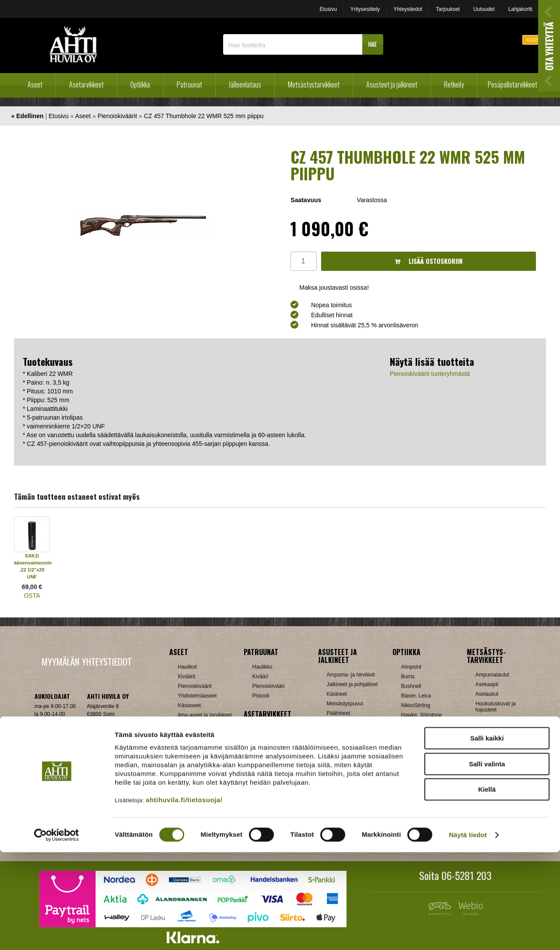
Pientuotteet (341, 795)
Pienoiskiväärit (117, 116)
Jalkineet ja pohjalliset (352, 684)
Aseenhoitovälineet (275, 729)
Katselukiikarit (417, 811)
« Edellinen (28, 116)
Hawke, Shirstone (422, 715)
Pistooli (261, 696)
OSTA (32, 596)
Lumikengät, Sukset (350, 785)
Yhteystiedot (408, 9)
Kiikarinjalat (266, 748)
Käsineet (337, 694)
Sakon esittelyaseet (201, 734)
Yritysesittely (365, 9)
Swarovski (413, 773)
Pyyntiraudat (490, 787)
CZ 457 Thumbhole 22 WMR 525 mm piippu (204, 116)
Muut (481, 806)
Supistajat (264, 777)
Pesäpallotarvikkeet (513, 84)
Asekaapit (487, 684)
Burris (408, 677)
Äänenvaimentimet (274, 806)
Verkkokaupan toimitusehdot (86, 776)
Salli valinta (487, 862)
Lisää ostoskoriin (429, 261)
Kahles (409, 725)
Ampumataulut (492, 675)
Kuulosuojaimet (493, 739)
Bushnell (411, 686)
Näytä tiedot (468, 933)
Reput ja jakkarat (346, 804)
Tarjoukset (448, 9)
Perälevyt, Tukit (270, 768)
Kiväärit (187, 677)
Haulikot (187, 667)
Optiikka (140, 84)
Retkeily (454, 84)
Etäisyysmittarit (419, 802)
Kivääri (261, 677)
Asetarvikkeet (86, 84)
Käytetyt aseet (195, 725)
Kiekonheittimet (493, 729)
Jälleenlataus (245, 84)
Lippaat (261, 758)
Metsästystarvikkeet (314, 84)
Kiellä (487, 887)
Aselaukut (487, 694)
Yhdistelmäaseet (198, 696)
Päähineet (339, 713)
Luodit (185, 796)
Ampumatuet (267, 796)
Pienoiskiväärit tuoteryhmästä (430, 374)
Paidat (334, 723)
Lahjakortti (520, 9)
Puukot (484, 777)
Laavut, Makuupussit (351, 775)
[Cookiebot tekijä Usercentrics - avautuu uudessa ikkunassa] (57, 933)
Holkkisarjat (192, 768)
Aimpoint (411, 667)
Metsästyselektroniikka (502, 748)
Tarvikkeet (339, 742)
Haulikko (262, 667)
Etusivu (328, 9)
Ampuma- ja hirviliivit (351, 675)
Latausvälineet (195, 787)
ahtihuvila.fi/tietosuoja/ (184, 898)
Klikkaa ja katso (105, 750)
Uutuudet (484, 9)
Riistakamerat (492, 796)
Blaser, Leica (416, 696)
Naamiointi (488, 758)
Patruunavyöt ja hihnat (502, 768)
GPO (407, 754)
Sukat (334, 733)
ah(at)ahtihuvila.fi (54, 750)
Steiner (409, 763)
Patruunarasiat (195, 806)
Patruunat (189, 84)
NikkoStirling (416, 705)
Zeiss (408, 792)
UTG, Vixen (415, 782)
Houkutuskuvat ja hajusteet (496, 707)
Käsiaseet (190, 705)
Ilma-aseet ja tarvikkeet (205, 715)
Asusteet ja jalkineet (392, 84)
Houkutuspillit (491, 719)
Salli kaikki (487, 836)
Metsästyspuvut (345, 704)
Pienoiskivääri (269, 686)
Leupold (411, 734)
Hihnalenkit (265, 739)
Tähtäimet (264, 787)
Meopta (410, 744)
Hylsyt (185, 777)
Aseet (35, 84)
